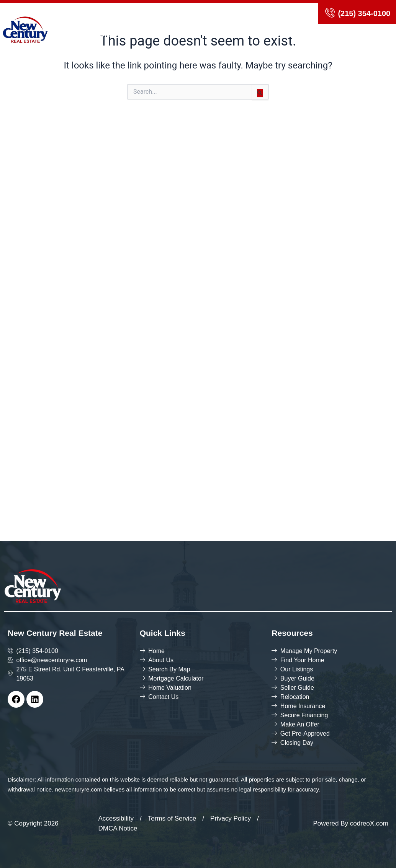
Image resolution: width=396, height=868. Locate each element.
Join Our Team (313, 34)
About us (144, 34)
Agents (259, 34)
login (286, 14)
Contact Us (349, 54)
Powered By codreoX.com (351, 823)
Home (105, 34)
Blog (362, 34)
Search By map (203, 34)
